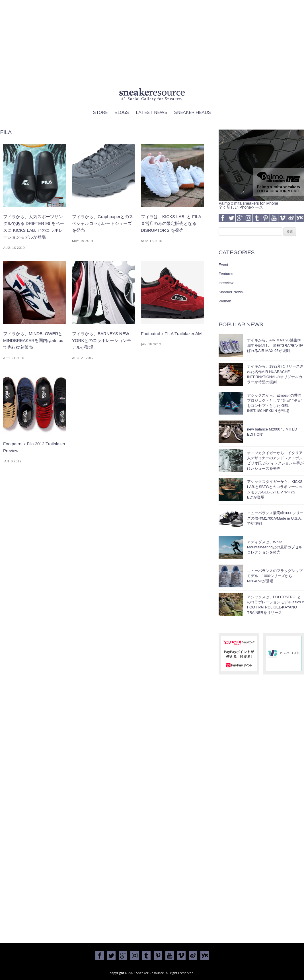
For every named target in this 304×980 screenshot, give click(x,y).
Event (223, 265)
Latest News (152, 112)
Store (100, 112)
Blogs (122, 112)
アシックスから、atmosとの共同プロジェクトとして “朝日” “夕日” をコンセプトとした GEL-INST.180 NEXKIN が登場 (275, 403)
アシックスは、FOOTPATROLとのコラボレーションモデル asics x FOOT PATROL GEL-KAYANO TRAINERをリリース (275, 605)
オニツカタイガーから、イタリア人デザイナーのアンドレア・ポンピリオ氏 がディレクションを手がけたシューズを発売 (275, 461)
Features (226, 274)
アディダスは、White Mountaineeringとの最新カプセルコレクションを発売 (275, 547)
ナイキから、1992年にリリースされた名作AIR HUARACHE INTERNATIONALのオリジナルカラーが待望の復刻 (275, 374)
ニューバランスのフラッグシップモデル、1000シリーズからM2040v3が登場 (275, 576)
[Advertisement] (152, 43)
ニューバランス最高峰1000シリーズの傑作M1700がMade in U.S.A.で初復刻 (275, 518)
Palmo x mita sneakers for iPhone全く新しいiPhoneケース (261, 203)
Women (225, 301)
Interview (226, 283)
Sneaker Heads (193, 112)
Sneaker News (231, 292)
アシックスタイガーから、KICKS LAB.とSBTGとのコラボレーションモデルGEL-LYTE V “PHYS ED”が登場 (275, 489)
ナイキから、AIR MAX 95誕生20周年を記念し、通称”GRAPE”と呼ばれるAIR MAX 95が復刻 (275, 345)
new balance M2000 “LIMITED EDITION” (272, 432)
